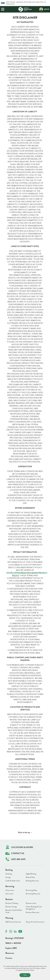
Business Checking (12, 903)
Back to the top (24, 832)
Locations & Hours (19, 847)
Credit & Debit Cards (13, 881)
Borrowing (10, 886)
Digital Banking (31, 874)
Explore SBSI (11, 948)
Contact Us (15, 853)
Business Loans (31, 903)
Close (25, 975)
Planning (9, 918)
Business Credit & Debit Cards (14, 911)
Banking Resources (32, 881)
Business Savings (11, 907)
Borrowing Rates (31, 890)
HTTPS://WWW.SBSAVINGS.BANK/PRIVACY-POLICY (27, 574)
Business (9, 899)
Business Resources (33, 912)
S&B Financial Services (13, 922)
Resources (10, 953)
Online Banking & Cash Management (34, 908)
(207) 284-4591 (16, 859)
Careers (9, 958)
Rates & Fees (30, 877)
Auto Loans (9, 894)
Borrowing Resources (33, 894)
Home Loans (10, 890)
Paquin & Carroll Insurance (35, 922)
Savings (8, 877)
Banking (9, 870)
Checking (9, 874)
